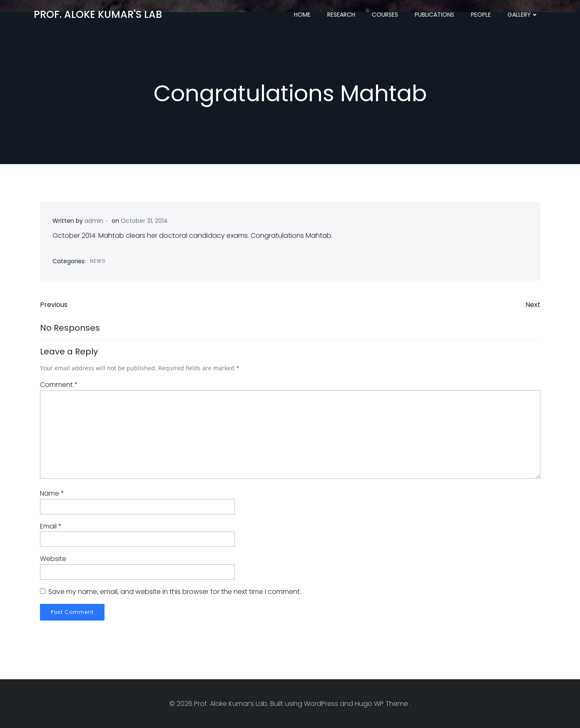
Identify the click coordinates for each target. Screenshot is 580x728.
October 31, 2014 (144, 221)
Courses (385, 15)
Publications (434, 15)
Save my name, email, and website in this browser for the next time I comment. (175, 592)
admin (94, 221)
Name (52, 493)
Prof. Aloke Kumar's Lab (98, 14)
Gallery (523, 15)
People (481, 15)
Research (341, 15)
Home (302, 15)
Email (51, 526)
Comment (59, 385)
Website (53, 559)
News (98, 261)
